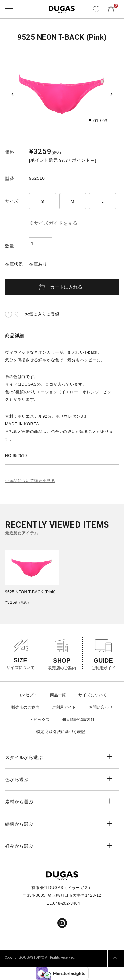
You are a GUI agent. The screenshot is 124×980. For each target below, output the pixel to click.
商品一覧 (58, 695)
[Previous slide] (12, 94)
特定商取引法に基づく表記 (61, 732)
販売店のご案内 (25, 707)
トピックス (40, 720)
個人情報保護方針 (78, 720)
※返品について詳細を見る (30, 481)
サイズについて (93, 695)
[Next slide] (112, 94)
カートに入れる (66, 287)
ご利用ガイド (64, 707)
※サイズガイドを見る (53, 223)
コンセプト (27, 695)
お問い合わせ (101, 707)
